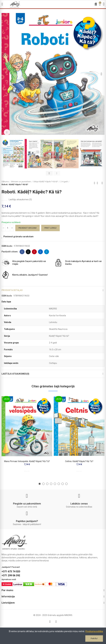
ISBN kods (7, 296)
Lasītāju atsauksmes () (20, 199)
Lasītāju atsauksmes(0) (15, 374)
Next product (102, 183)
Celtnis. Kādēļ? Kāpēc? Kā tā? (79, 461)
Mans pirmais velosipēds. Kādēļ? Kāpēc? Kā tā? (27, 461)
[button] (5, 74)
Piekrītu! (94, 638)
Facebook (22, 252)
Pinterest (34, 252)
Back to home (98, 183)
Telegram (47, 252)
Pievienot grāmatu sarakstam (18, 237)
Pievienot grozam (27, 228)
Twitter (28, 252)
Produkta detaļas (12, 290)
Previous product (95, 183)
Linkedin (41, 252)
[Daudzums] (8, 228)
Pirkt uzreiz (50, 228)
